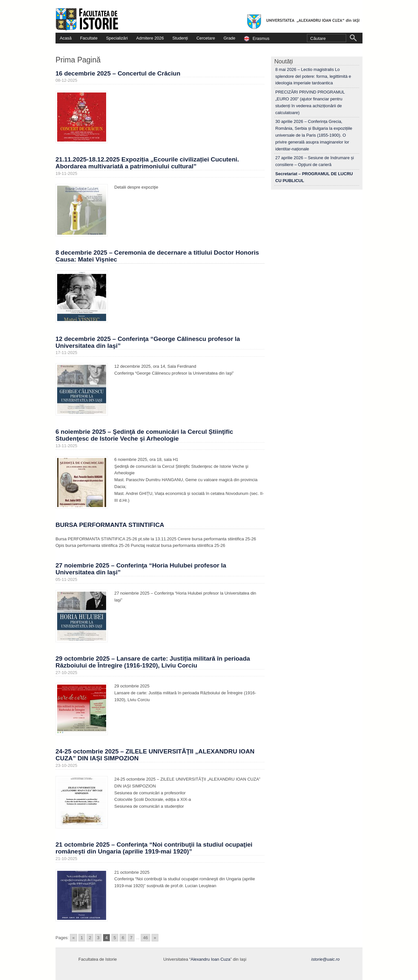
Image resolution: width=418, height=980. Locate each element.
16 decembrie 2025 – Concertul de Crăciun (118, 73)
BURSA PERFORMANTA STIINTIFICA (110, 525)
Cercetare (206, 38)
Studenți (180, 38)
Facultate (89, 38)
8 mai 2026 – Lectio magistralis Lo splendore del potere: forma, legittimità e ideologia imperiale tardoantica (313, 76)
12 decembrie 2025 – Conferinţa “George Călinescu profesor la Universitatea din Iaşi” (148, 342)
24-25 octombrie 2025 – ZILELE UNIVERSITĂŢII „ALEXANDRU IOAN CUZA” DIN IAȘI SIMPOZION (155, 755)
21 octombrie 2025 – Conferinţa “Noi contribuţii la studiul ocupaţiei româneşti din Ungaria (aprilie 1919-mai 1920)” (154, 848)
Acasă (66, 38)
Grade (229, 38)
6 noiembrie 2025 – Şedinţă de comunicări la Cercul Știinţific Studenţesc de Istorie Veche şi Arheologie (144, 435)
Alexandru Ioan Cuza (210, 959)
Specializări (117, 38)
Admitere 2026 (150, 38)
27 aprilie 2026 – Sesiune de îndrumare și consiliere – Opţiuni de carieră (315, 161)
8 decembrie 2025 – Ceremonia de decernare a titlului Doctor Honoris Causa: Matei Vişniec (157, 256)
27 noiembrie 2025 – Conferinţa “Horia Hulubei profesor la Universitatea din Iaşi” (141, 569)
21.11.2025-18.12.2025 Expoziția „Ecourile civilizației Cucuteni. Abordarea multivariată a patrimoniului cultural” (147, 163)
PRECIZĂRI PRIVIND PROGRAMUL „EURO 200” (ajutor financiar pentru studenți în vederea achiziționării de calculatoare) (310, 102)
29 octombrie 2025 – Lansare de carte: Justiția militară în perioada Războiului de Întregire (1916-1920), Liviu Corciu (153, 662)
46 (145, 938)
